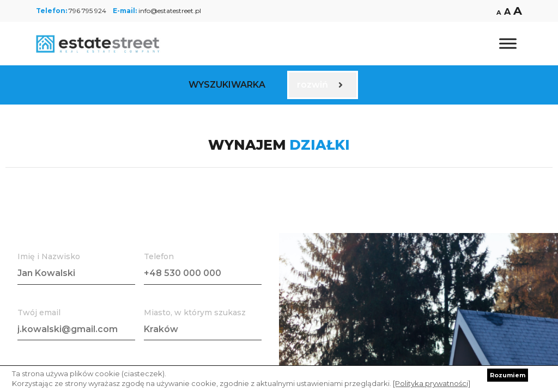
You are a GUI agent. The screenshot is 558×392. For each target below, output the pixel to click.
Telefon (159, 256)
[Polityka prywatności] (432, 383)
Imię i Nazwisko (49, 256)
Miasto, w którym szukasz (195, 313)
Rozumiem (508, 375)
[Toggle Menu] (508, 43)
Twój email (39, 313)
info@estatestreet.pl (170, 11)
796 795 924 (87, 11)
